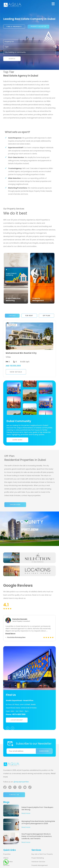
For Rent (29, 316)
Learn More (17, 440)
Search (12, 59)
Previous (11, 338)
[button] (29, 372)
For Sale (12, 316)
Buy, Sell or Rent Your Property (42, 856)
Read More (10, 636)
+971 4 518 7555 (19, 716)
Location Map (17, 722)
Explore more (15, 505)
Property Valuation (38, 27)
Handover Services (38, 864)
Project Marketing (38, 860)
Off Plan (46, 316)
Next (48, 338)
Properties (7, 856)
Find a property (14, 27)
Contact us (14, 797)
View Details (16, 372)
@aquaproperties (21, 784)
